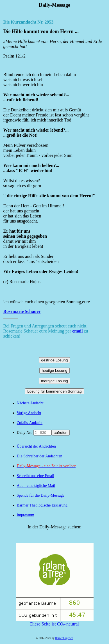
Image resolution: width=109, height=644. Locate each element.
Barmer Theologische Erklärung (42, 505)
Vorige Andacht (29, 413)
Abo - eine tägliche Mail (36, 486)
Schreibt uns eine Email (36, 476)
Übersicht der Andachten (36, 446)
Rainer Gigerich (64, 638)
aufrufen (61, 433)
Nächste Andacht (30, 403)
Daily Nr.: (25, 433)
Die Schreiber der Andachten (40, 456)
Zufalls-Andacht (30, 423)
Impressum (26, 515)
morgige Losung (54, 381)
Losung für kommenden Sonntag (54, 391)
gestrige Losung (55, 360)
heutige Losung (54, 371)
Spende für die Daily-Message (41, 495)
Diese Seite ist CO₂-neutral (55, 622)
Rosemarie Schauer (22, 311)
